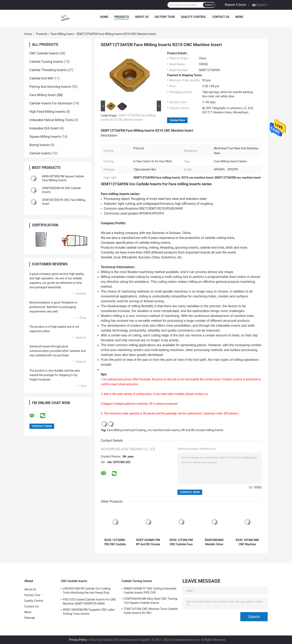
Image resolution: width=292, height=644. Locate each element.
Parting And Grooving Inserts (50, 87)
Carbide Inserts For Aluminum (51, 103)
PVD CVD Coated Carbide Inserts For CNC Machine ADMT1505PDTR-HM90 (90, 602)
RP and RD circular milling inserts (202, 430)
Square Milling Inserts (45, 137)
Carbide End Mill (41, 78)
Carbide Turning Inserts (46, 62)
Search (209, 5)
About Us (142, 17)
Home (104, 17)
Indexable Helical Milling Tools (51, 120)
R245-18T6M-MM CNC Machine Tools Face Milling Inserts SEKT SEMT (247, 542)
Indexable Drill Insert (44, 128)
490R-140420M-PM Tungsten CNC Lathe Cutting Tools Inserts (89, 612)
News (239, 17)
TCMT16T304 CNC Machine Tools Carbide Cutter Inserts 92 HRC (151, 611)
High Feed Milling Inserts (47, 112)
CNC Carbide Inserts (44, 53)
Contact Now (177, 120)
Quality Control (193, 17)
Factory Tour (165, 17)
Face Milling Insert (62, 34)
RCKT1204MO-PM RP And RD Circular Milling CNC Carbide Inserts (148, 542)
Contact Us (221, 17)
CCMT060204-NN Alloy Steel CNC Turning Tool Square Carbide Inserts (150, 601)
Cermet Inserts (40, 153)
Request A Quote (235, 5)
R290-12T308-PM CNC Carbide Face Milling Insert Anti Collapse (181, 542)
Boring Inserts (39, 145)
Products (122, 17)
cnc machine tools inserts (164, 430)
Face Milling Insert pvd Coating (127, 430)
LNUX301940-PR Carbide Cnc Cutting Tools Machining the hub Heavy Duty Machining (87, 591)
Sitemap (30, 618)
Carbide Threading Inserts (48, 70)
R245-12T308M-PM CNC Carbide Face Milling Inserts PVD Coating (115, 542)
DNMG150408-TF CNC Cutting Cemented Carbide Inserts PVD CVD (150, 591)
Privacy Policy (78, 640)
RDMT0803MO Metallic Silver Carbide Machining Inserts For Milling (214, 542)
